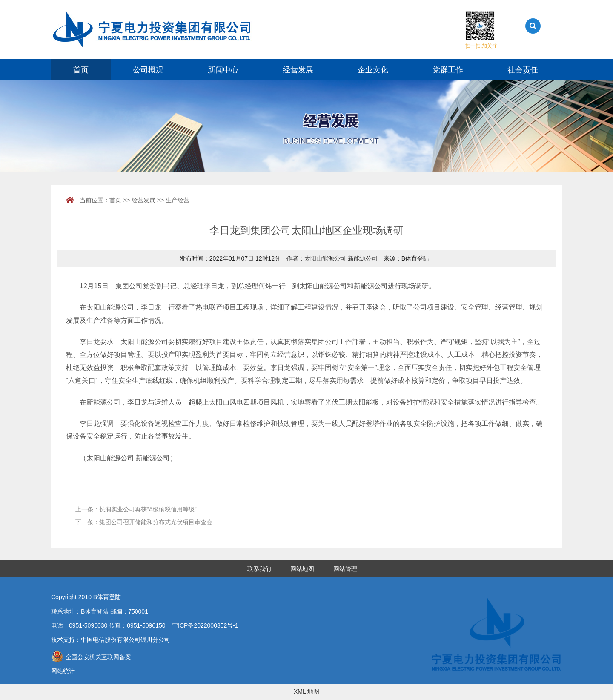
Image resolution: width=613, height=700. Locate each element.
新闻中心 (223, 70)
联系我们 (259, 569)
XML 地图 (306, 691)
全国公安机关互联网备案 (91, 657)
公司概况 (148, 70)
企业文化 (373, 70)
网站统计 (63, 671)
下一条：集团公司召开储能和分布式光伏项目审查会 (144, 522)
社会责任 (523, 70)
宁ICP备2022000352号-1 (205, 625)
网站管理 (345, 569)
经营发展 (298, 70)
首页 (81, 70)
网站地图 (302, 569)
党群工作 (448, 70)
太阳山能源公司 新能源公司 (341, 258)
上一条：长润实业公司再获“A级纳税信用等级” (136, 509)
